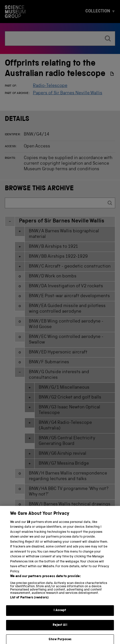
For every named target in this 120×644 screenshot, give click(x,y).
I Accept (60, 616)
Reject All (60, 630)
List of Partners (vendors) (29, 603)
